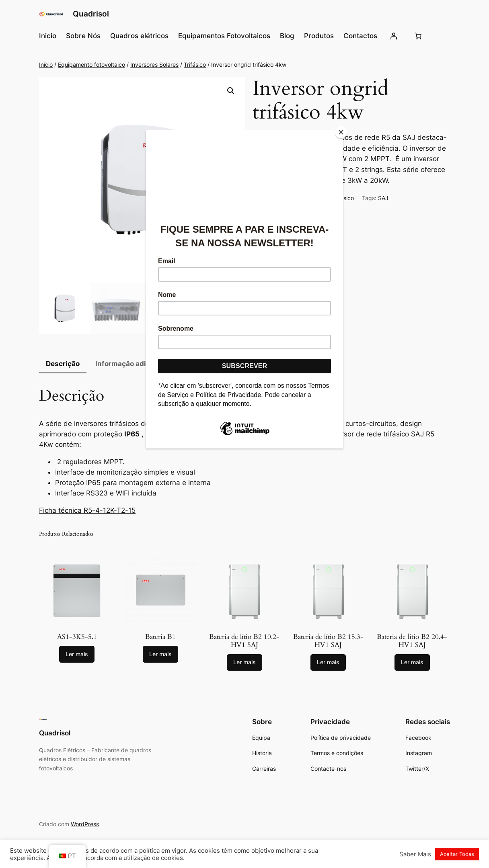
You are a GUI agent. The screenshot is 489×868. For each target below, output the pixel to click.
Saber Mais (415, 854)
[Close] (341, 132)
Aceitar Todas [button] (457, 854)
